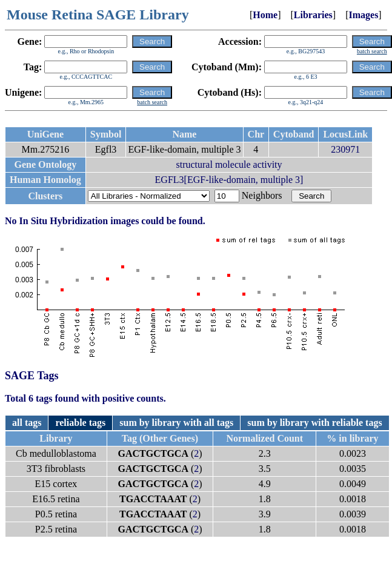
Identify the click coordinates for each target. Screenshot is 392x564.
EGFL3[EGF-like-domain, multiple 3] (229, 180)
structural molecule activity (229, 164)
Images (363, 15)
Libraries (313, 15)
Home (265, 15)
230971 (345, 149)
